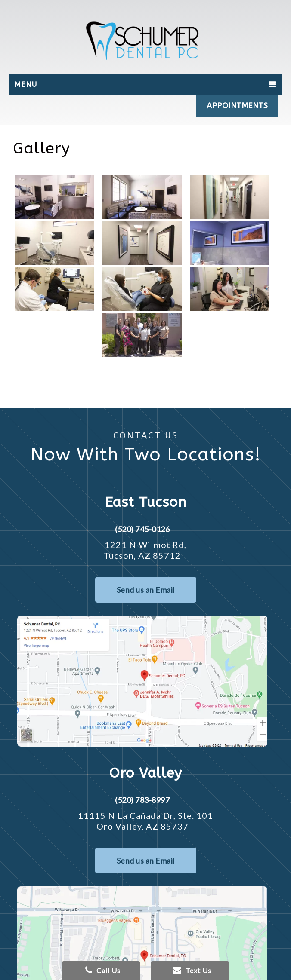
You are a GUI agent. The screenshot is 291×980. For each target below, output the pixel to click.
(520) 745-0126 (142, 529)
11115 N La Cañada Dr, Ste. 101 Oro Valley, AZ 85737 (145, 821)
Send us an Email (146, 590)
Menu (26, 84)
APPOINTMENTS (237, 106)
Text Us (192, 970)
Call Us (103, 970)
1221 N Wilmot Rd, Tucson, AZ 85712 (145, 550)
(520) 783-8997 (142, 800)
